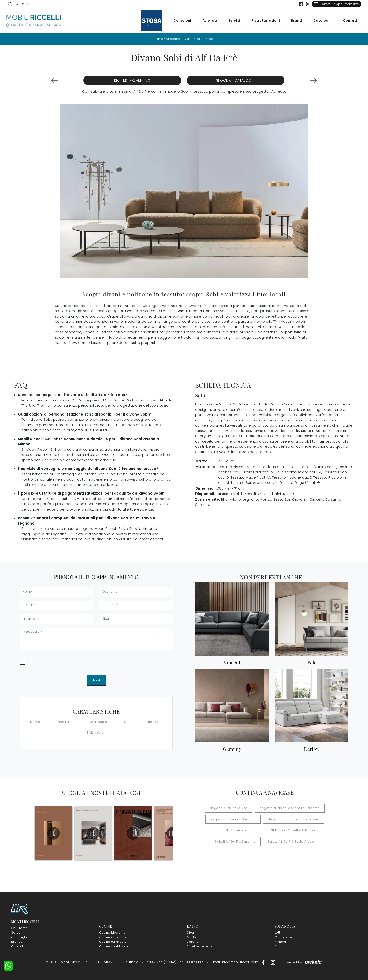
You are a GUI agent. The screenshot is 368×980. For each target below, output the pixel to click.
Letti (278, 933)
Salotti (201, 39)
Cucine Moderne (112, 933)
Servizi (232, 21)
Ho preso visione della (58, 662)
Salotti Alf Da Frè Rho (233, 830)
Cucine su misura (113, 942)
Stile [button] (127, 722)
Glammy (232, 749)
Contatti (348, 21)
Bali (312, 662)
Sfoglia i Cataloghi (236, 80)
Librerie (193, 942)
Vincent (232, 662)
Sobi (212, 39)
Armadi (280, 942)
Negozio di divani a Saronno (235, 819)
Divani (192, 933)
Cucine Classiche (113, 937)
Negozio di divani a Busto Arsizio (291, 819)
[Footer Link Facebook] (264, 962)
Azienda (207, 21)
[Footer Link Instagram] (273, 962)
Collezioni (180, 21)
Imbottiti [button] (63, 722)
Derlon (311, 749)
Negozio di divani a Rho (231, 808)
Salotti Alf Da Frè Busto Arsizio (289, 841)
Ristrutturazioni (263, 21)
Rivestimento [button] (97, 722)
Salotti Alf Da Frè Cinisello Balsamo (285, 830)
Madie (192, 937)
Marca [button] (35, 722)
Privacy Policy (76, 662)
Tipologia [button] (155, 722)
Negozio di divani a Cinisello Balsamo (287, 808)
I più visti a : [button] (96, 732)
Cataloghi (320, 21)
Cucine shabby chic (115, 946)
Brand (294, 21)
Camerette (283, 937)
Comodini (282, 946)
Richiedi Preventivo (132, 80)
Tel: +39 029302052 (194, 962)
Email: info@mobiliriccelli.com (235, 962)
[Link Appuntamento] (334, 4)
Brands (17, 942)
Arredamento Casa (179, 39)
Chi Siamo (19, 928)
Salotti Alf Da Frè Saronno (238, 841)
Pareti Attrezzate (200, 946)
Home (157, 39)
